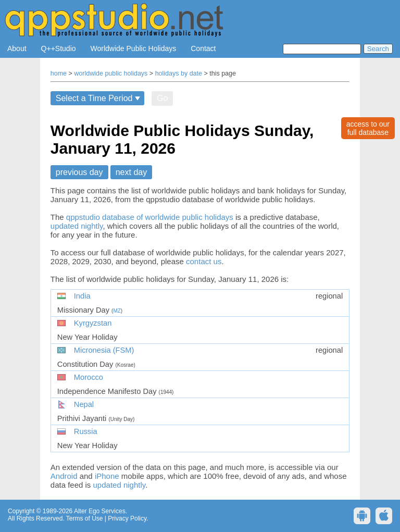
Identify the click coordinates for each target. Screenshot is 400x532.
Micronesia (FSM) (104, 350)
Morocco (89, 377)
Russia (86, 431)
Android (64, 476)
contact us (204, 261)
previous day (79, 172)
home (59, 73)
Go (162, 98)
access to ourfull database (368, 128)
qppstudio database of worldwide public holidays (150, 217)
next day (131, 172)
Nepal (84, 404)
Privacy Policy (127, 518)
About (17, 48)
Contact (203, 48)
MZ (117, 311)
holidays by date (179, 73)
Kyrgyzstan (93, 323)
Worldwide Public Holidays (134, 48)
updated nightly (77, 226)
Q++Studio (59, 48)
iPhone (107, 476)
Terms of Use (85, 518)
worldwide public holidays (111, 73)
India (82, 296)
